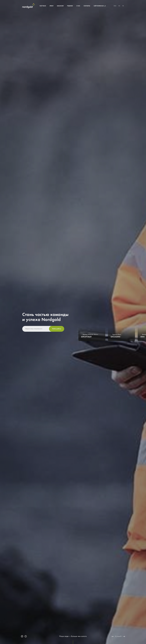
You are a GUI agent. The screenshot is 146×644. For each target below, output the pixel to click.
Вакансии (60, 6)
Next (124, 637)
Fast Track (43, 6)
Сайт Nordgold (99, 6)
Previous (113, 637)
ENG (115, 6)
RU (119, 6)
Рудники (70, 6)
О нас (78, 6)
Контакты (87, 6)
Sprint (51, 6)
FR (123, 6)
